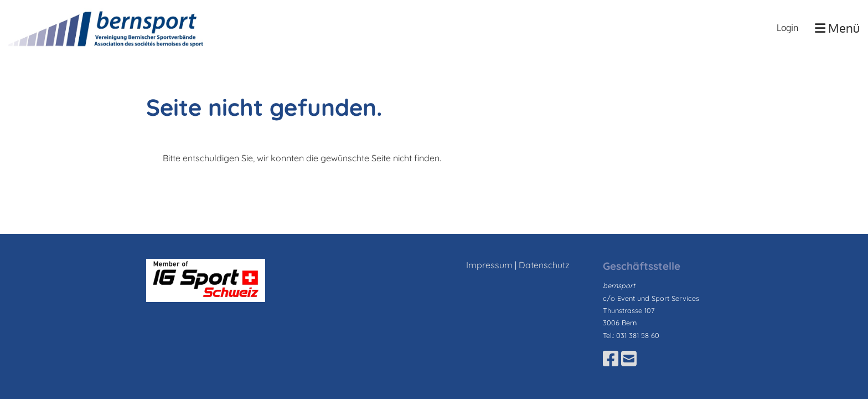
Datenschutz (544, 265)
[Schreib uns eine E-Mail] (629, 359)
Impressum (489, 265)
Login (787, 28)
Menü (837, 28)
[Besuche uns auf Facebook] (611, 359)
